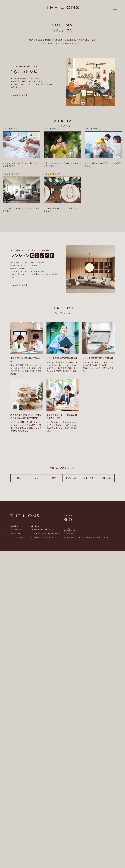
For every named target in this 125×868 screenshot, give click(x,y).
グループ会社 (15, 524)
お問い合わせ (35, 520)
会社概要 (13, 520)
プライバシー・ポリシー (18, 531)
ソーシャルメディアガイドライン (41, 531)
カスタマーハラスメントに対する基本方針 (44, 527)
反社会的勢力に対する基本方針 (40, 524)
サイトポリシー (15, 527)
